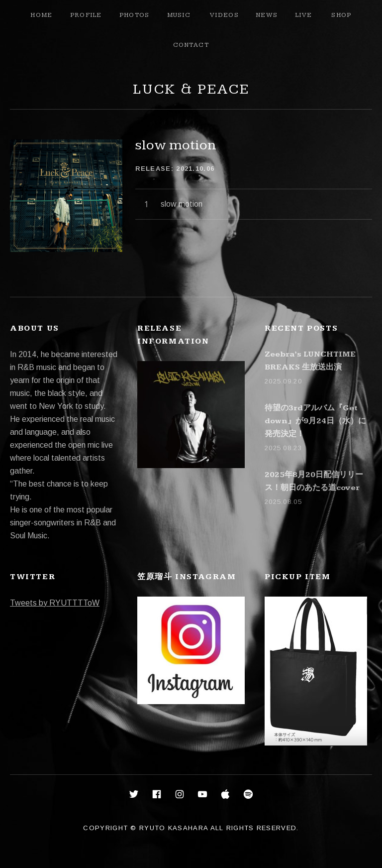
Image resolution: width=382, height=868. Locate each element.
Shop (341, 15)
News (267, 15)
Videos (224, 15)
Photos (135, 15)
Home (41, 15)
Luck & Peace (191, 89)
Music (179, 15)
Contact (191, 45)
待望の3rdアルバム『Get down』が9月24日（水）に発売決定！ (315, 421)
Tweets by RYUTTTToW (55, 603)
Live (303, 15)
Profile (86, 15)
